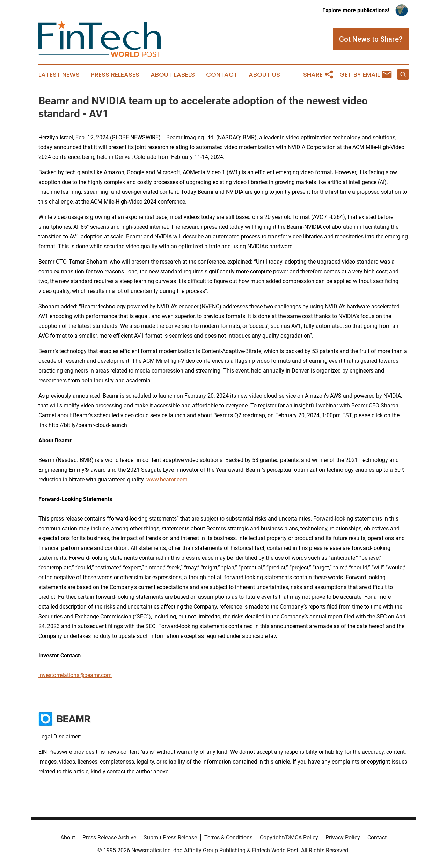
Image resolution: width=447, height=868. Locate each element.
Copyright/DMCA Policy (289, 837)
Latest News (59, 75)
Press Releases (115, 75)
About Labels (173, 75)
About (68, 837)
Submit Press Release (170, 837)
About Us (264, 75)
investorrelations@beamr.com (75, 675)
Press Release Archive (109, 837)
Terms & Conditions (228, 837)
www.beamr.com (167, 480)
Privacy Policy (343, 837)
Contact (222, 75)
